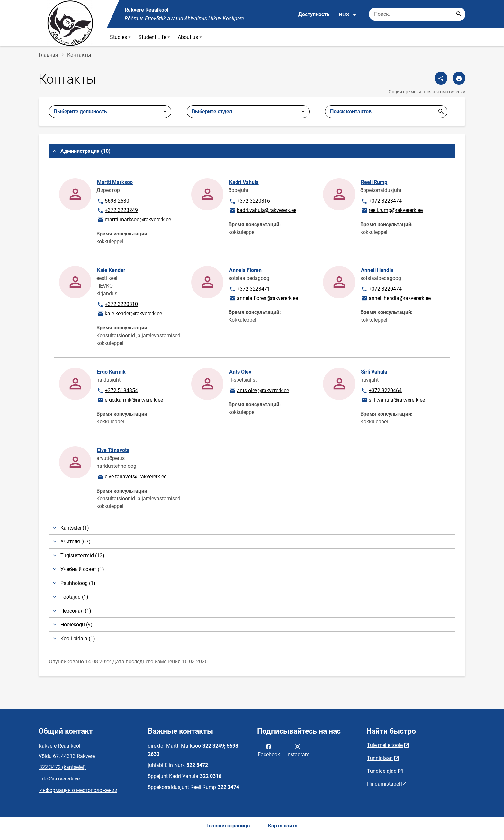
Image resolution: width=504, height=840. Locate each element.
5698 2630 (117, 201)
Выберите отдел (212, 111)
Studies (121, 37)
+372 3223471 (249, 289)
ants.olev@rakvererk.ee (259, 391)
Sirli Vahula (374, 372)
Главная (48, 55)
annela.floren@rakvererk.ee (263, 299)
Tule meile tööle (385, 745)
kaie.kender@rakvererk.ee (129, 314)
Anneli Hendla (377, 270)
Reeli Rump (374, 182)
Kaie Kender (111, 270)
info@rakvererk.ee (59, 779)
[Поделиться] (441, 78)
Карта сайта (283, 826)
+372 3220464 (381, 391)
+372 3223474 (381, 201)
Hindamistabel (384, 784)
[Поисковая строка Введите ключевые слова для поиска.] (417, 14)
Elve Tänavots (113, 450)
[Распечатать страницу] (459, 78)
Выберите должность (81, 111)
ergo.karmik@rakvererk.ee (130, 400)
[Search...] (459, 14)
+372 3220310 (117, 305)
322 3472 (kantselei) (63, 767)
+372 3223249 (117, 211)
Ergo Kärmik (111, 372)
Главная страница (228, 826)
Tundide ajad (382, 771)
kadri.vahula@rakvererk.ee (263, 211)
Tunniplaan (380, 758)
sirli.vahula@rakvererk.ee (393, 400)
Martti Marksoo (115, 182)
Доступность (314, 14)
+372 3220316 (249, 201)
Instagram (298, 750)
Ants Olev (240, 372)
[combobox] (248, 112)
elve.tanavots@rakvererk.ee (132, 477)
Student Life (155, 37)
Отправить (441, 112)
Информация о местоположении (78, 790)
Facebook (269, 750)
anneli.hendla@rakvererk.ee (396, 299)
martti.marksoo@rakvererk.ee (134, 220)
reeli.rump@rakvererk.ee (392, 211)
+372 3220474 (381, 289)
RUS (348, 15)
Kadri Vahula (244, 182)
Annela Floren (245, 270)
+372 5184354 (117, 391)
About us (190, 37)
